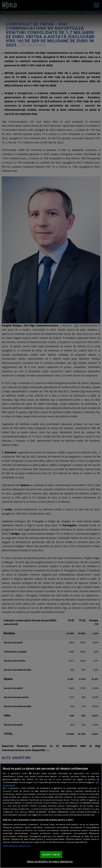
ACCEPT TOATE (51, 855)
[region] (51, 816)
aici (4, 806)
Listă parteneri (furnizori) (16, 846)
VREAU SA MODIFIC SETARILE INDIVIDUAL (50, 862)
